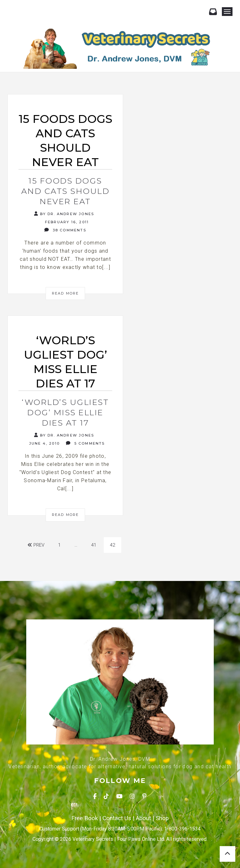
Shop (162, 818)
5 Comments (85, 443)
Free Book (85, 818)
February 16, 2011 (66, 222)
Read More (65, 293)
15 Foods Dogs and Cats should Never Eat (65, 191)
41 (94, 545)
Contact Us (117, 818)
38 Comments (65, 230)
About (143, 818)
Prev (36, 545)
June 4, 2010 (43, 443)
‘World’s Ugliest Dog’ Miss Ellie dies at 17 (65, 412)
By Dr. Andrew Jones (64, 214)
